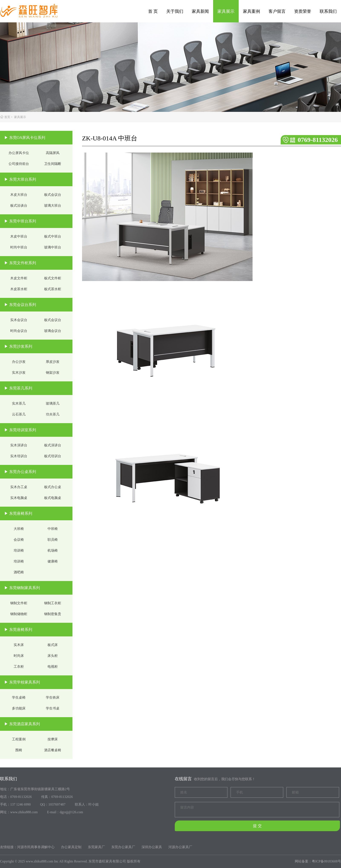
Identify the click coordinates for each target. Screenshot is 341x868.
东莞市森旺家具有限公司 (107, 861)
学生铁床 (53, 697)
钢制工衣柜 (53, 603)
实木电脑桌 (19, 498)
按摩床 (53, 739)
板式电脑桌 (53, 498)
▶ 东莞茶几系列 (18, 388)
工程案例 (19, 739)
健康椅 (53, 561)
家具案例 (251, 11)
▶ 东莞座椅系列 (18, 513)
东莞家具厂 (96, 847)
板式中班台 (53, 236)
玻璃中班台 (53, 247)
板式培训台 (53, 456)
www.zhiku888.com (40, 861)
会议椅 (19, 540)
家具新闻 (200, 11)
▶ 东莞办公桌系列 (20, 472)
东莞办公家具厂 (123, 847)
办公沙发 (19, 362)
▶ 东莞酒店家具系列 (22, 724)
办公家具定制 (71, 847)
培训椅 (19, 550)
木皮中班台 (19, 236)
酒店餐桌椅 (53, 750)
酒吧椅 (19, 572)
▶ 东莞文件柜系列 (20, 263)
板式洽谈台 (19, 205)
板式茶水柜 (53, 289)
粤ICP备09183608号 (326, 861)
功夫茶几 (53, 414)
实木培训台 (19, 456)
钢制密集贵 (53, 614)
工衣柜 (19, 667)
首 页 (153, 11)
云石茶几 (19, 414)
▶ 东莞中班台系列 (20, 221)
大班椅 (19, 529)
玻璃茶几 (53, 403)
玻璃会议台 (53, 331)
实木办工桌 (19, 487)
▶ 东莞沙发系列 (18, 346)
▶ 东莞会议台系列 (20, 305)
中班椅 (53, 529)
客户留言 (277, 11)
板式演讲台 (53, 445)
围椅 (19, 750)
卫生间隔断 (53, 164)
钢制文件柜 (19, 603)
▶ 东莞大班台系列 (20, 179)
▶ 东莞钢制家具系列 (22, 588)
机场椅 (53, 550)
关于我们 (175, 11)
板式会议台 (53, 195)
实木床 (19, 645)
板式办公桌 (53, 487)
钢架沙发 (53, 373)
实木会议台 (19, 320)
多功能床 (19, 708)
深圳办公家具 (152, 847)
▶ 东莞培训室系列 (20, 430)
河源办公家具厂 (180, 847)
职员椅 (53, 540)
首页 (7, 117)
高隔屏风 (53, 153)
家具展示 (226, 11)
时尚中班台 (19, 247)
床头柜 (53, 656)
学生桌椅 (19, 697)
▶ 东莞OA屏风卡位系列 (25, 138)
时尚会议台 (19, 331)
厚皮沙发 (53, 362)
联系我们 (328, 11)
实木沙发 (19, 373)
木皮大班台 (19, 195)
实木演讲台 (19, 445)
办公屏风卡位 (19, 153)
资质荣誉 (303, 11)
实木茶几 (19, 403)
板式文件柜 (53, 278)
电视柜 (53, 667)
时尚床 (19, 656)
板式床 (53, 645)
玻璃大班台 (53, 205)
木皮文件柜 (19, 278)
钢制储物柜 (19, 614)
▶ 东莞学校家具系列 (22, 682)
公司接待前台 (19, 164)
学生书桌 (53, 708)
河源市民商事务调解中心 (36, 847)
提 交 (257, 826)
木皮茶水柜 (19, 289)
